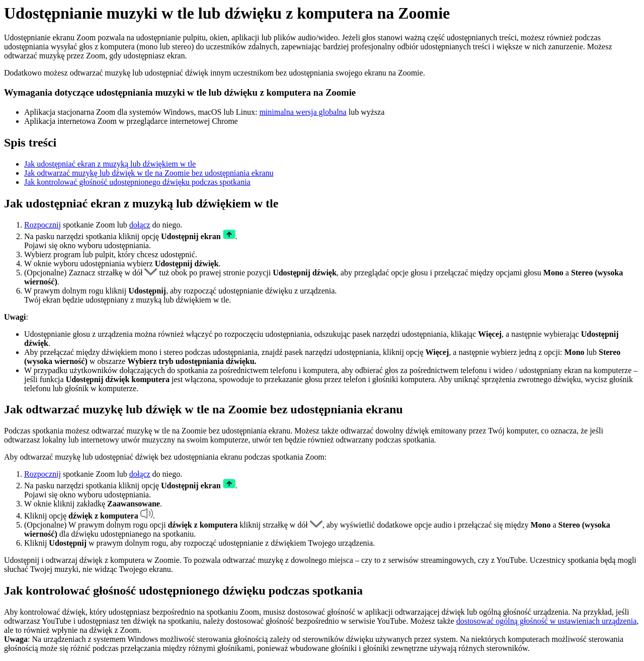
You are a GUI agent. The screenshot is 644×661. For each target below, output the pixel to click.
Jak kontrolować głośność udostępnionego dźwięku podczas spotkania (137, 182)
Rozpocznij (43, 225)
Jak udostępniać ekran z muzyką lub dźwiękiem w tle (110, 164)
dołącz (140, 225)
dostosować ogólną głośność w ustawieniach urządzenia (547, 621)
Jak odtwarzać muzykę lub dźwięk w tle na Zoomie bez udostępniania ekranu (149, 173)
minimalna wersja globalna (303, 112)
